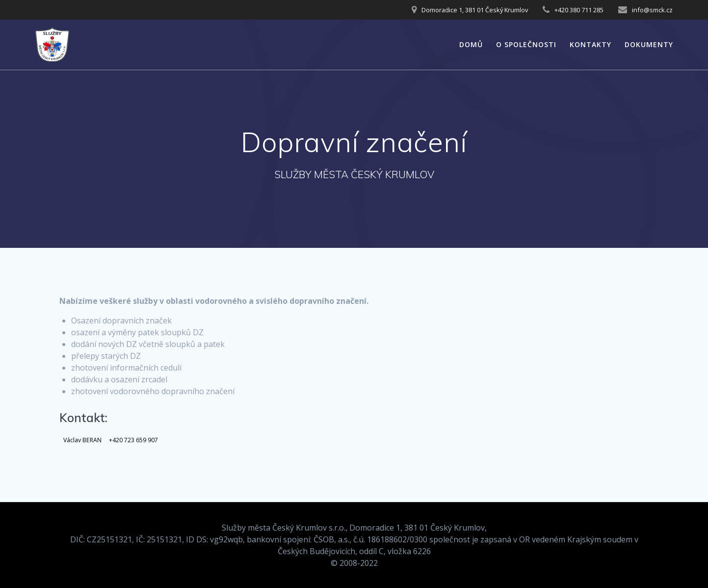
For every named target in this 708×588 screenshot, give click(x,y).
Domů (471, 44)
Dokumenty (649, 44)
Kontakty (590, 44)
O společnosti (526, 44)
